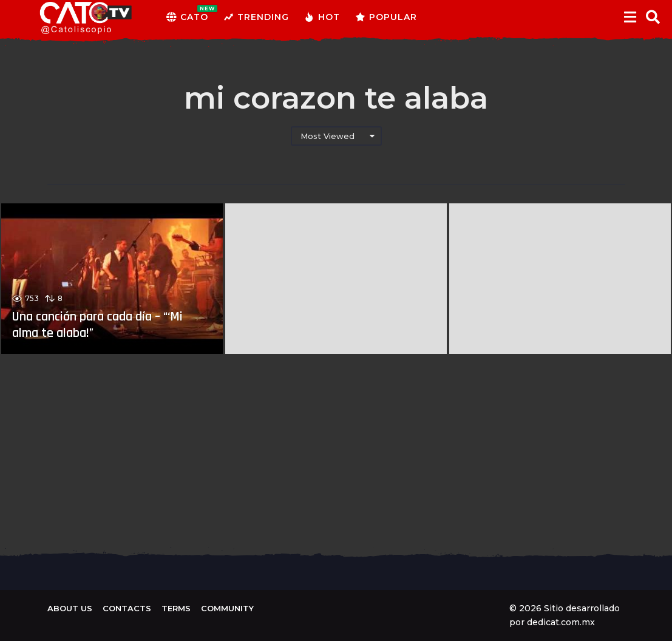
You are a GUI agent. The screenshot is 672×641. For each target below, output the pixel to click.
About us (70, 608)
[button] (630, 17)
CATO (187, 17)
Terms (176, 608)
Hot (322, 17)
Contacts (127, 608)
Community (227, 608)
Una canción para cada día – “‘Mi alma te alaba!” (97, 325)
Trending (256, 17)
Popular (386, 17)
